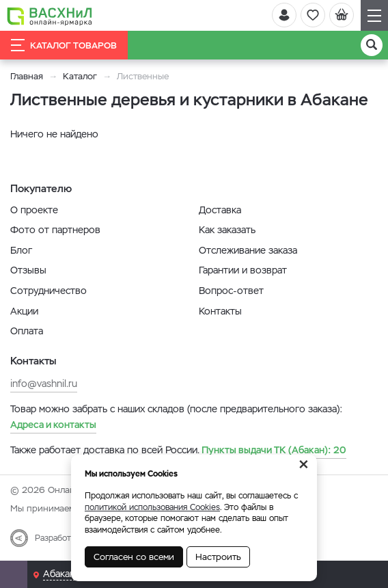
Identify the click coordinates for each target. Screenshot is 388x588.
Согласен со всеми (134, 557)
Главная (27, 76)
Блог (21, 250)
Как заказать (227, 230)
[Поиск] (372, 45)
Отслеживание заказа (248, 250)
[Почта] (14, 574)
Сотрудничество (48, 291)
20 (274, 450)
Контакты (220, 311)
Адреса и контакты (53, 425)
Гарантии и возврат (243, 270)
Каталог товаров (64, 45)
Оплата (27, 331)
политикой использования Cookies (152, 507)
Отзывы (28, 270)
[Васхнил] (50, 16)
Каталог (80, 76)
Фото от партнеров (55, 230)
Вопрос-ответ (231, 291)
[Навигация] (374, 15)
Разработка (57, 538)
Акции (24, 311)
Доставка (220, 210)
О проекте (34, 210)
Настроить (218, 557)
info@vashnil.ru (44, 384)
